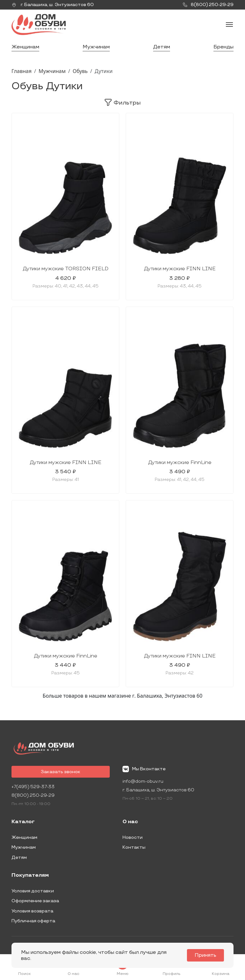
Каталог (23, 822)
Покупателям (30, 875)
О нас (130, 822)
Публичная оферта (33, 921)
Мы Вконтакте (144, 769)
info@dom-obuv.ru (143, 781)
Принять (205, 955)
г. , (53, 5)
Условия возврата (32, 911)
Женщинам (25, 47)
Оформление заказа (35, 901)
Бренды (223, 47)
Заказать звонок (61, 772)
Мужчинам (96, 47)
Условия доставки (33, 891)
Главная (22, 71)
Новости (133, 837)
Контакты (134, 847)
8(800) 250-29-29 (33, 795)
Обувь (80, 71)
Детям (162, 47)
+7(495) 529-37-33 (33, 787)
